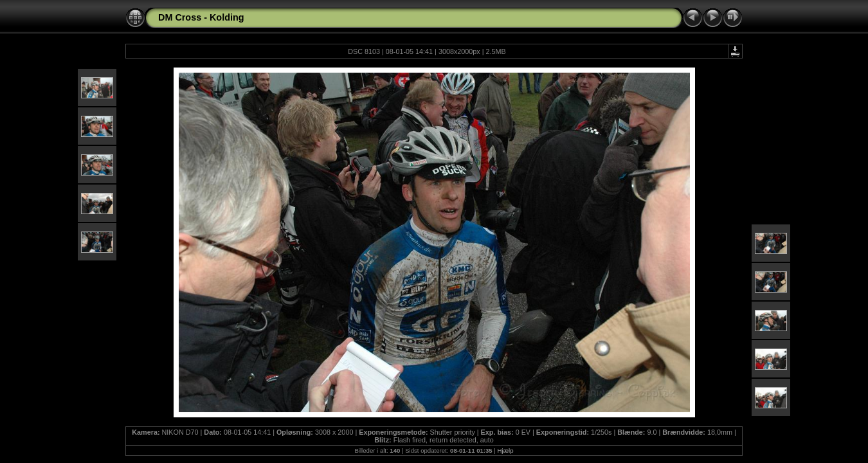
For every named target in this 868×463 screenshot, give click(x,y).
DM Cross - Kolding (201, 17)
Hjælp (506, 450)
